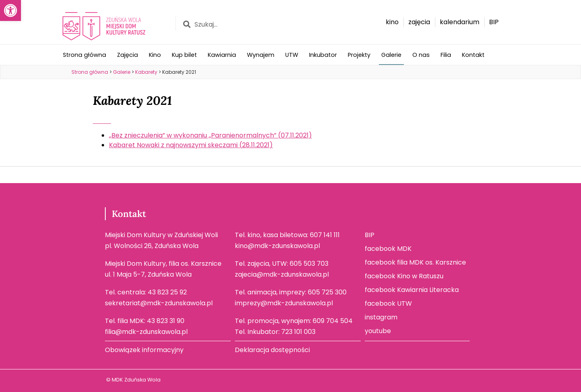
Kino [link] (155, 55)
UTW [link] (292, 55)
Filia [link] (446, 55)
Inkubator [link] (323, 55)
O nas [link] (421, 55)
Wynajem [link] (261, 55)
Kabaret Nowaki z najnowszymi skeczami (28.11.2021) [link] (191, 145)
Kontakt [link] (473, 55)
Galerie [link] (391, 55)
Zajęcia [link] (127, 55)
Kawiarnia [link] (222, 55)
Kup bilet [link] (184, 55)
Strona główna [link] (85, 55)
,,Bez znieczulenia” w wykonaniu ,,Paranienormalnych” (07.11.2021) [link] (210, 135)
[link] (10, 10)
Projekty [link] (359, 55)
